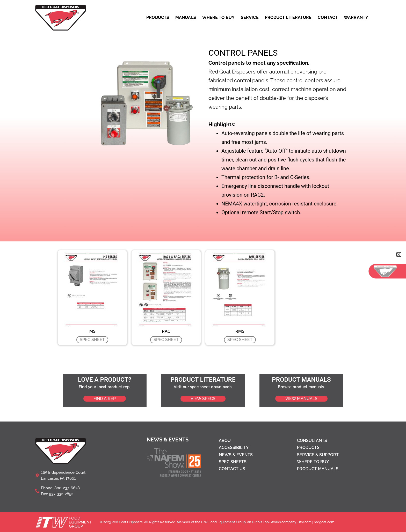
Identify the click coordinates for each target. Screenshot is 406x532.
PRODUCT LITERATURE (288, 18)
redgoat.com (324, 522)
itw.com (305, 522)
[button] (399, 254)
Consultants (312, 441)
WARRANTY (356, 18)
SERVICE (250, 18)
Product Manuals (318, 469)
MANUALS (186, 18)
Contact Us (232, 469)
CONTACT (328, 18)
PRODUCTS (158, 18)
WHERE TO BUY (218, 18)
